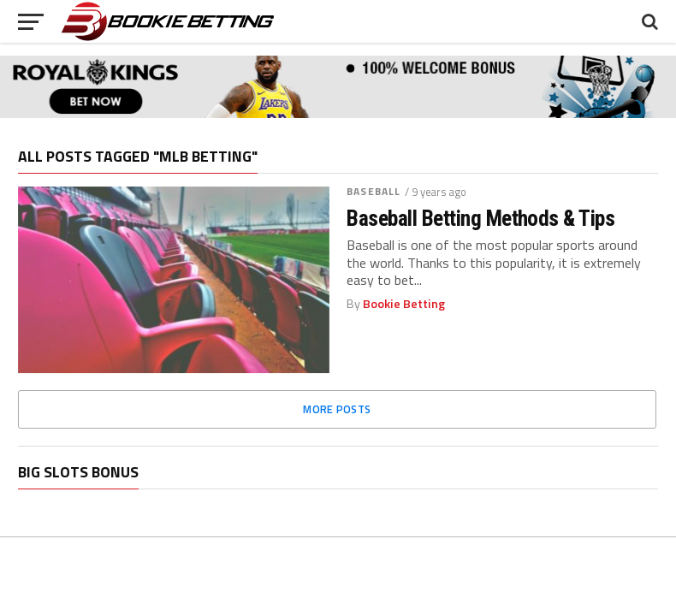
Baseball (374, 191)
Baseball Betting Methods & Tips (480, 218)
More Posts (337, 409)
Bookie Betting (404, 304)
